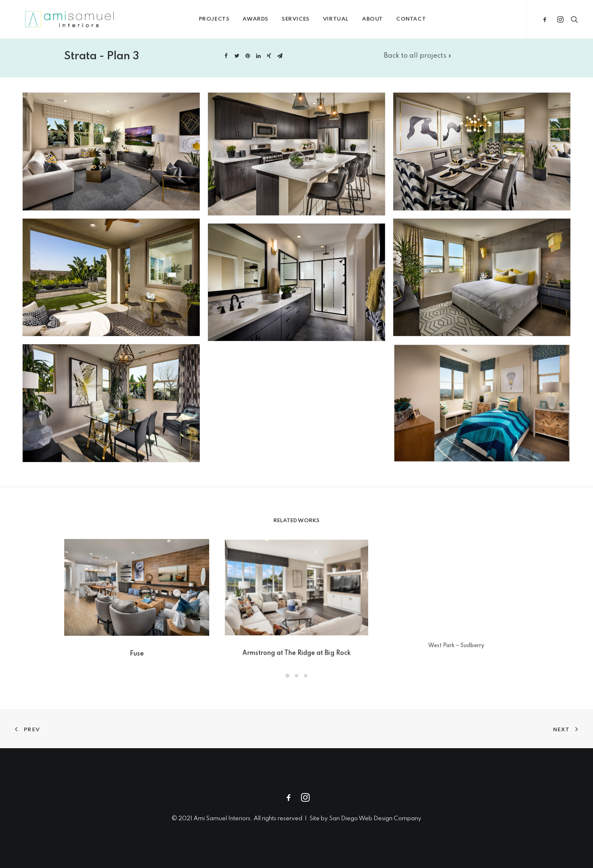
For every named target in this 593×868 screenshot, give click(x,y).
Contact (423, 22)
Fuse (137, 647)
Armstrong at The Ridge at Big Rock (296, 636)
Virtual (347, 22)
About (384, 22)
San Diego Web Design (361, 819)
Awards (267, 22)
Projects (226, 22)
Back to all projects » (418, 65)
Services (307, 22)
